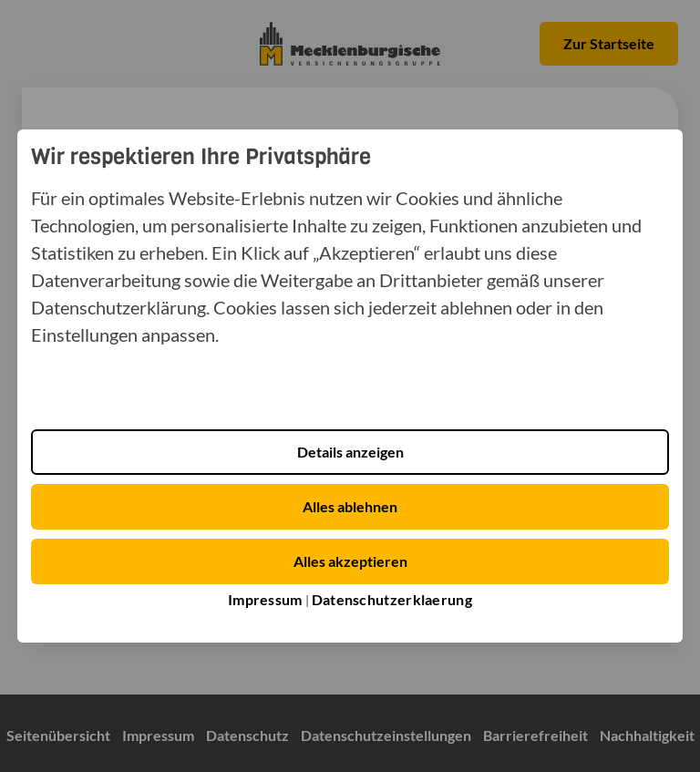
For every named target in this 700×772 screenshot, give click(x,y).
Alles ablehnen (350, 506)
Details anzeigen (350, 452)
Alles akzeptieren (350, 561)
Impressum (265, 599)
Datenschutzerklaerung (392, 599)
